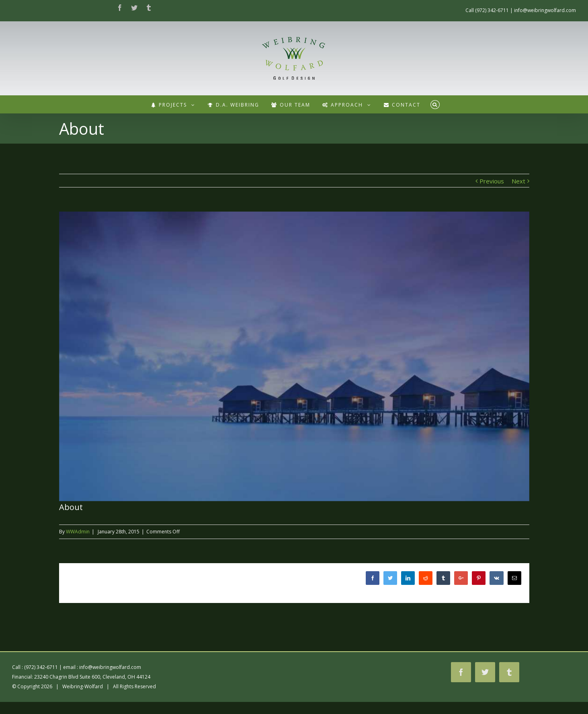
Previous (492, 181)
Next (518, 181)
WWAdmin (78, 532)
